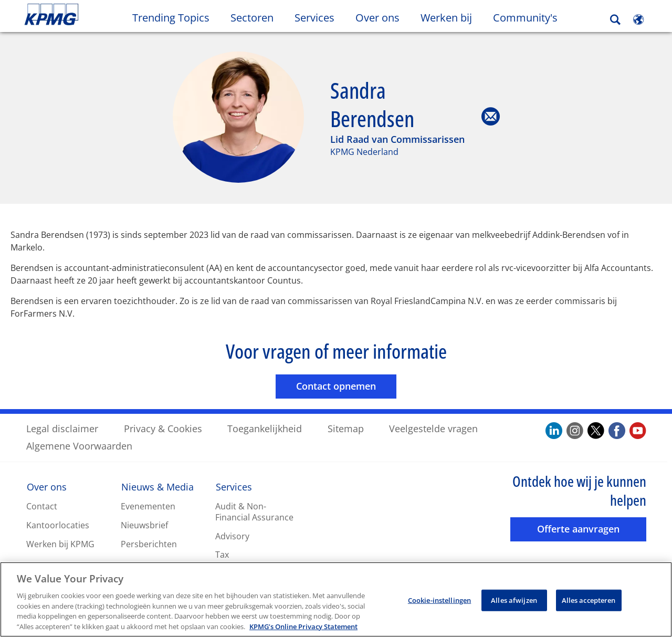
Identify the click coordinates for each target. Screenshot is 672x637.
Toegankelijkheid (265, 428)
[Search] (615, 20)
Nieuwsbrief (144, 525)
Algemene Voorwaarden (79, 445)
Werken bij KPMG (60, 544)
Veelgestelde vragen (433, 428)
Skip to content (82, 15)
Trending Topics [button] (171, 18)
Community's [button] (525, 18)
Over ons (47, 486)
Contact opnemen (346, 385)
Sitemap (346, 428)
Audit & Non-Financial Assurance (254, 511)
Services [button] (314, 18)
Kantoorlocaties (58, 525)
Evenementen (148, 506)
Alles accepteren (589, 604)
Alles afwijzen (514, 604)
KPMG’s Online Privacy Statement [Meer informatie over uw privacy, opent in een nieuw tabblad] (303, 631)
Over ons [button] (377, 18)
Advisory (232, 536)
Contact (42, 506)
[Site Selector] (638, 19)
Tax (222, 554)
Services (234, 486)
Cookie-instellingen (439, 604)
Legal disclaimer (62, 428)
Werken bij (451, 17)
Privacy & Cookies (163, 428)
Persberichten (149, 544)
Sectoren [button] (252, 18)
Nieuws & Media (157, 486)
